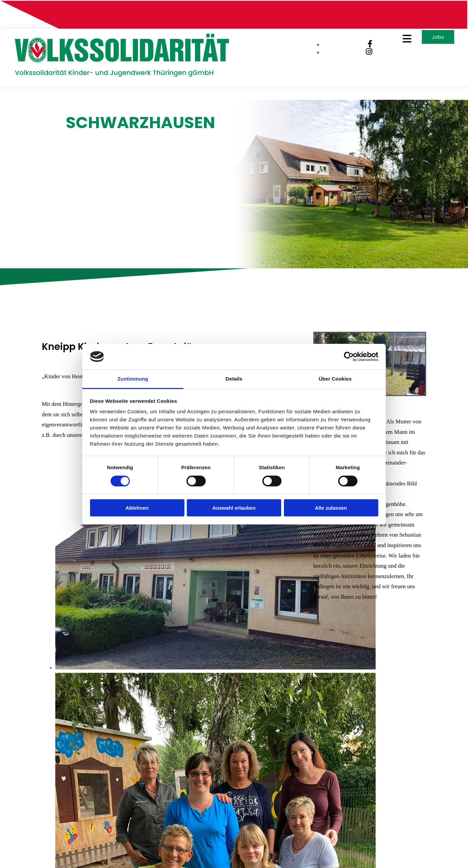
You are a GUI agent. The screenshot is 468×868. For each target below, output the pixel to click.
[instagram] (365, 53)
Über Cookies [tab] (335, 379)
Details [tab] (234, 379)
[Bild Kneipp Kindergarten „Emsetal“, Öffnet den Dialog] (215, 663)
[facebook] (366, 46)
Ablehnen (137, 508)
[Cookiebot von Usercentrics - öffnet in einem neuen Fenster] (349, 357)
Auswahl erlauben (234, 508)
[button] (394, 40)
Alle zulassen (331, 508)
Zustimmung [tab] (133, 379)
